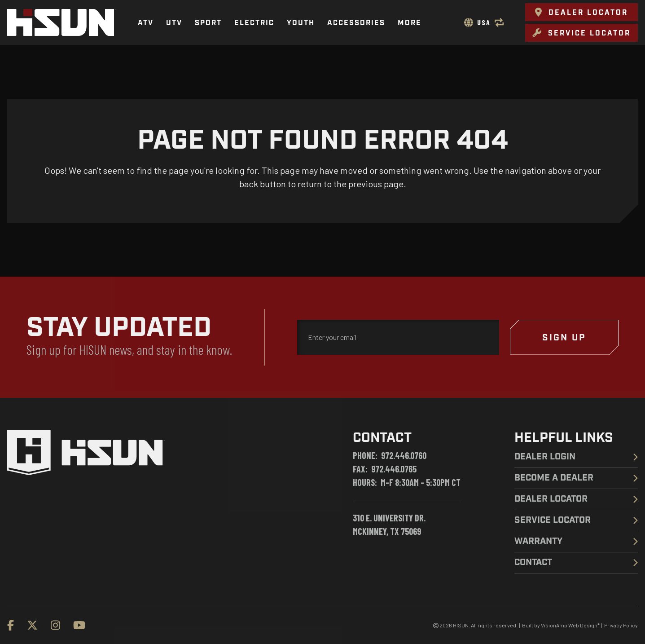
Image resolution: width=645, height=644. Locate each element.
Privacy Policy (621, 625)
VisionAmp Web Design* (570, 625)
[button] (581, 12)
